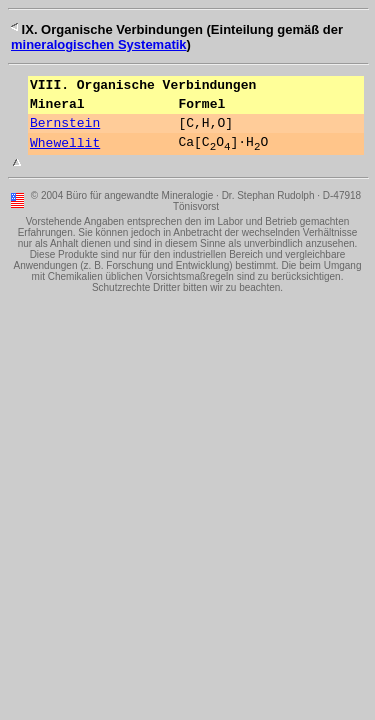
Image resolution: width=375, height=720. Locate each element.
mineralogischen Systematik (99, 44)
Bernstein (65, 131)
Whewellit (65, 154)
